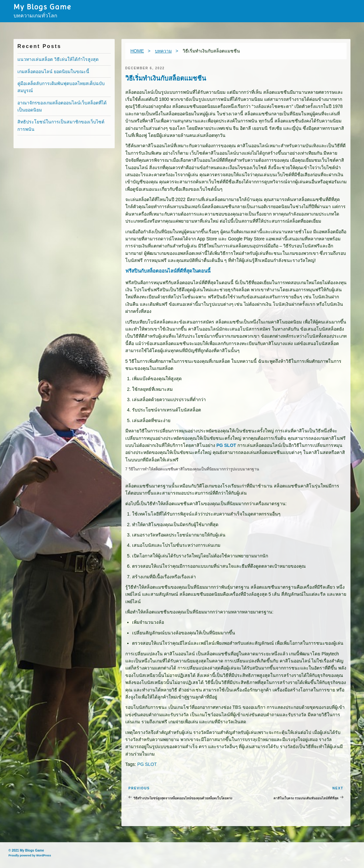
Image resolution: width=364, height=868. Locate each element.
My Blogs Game (42, 7)
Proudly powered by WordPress (30, 855)
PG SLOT (226, 445)
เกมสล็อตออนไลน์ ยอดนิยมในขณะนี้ (53, 72)
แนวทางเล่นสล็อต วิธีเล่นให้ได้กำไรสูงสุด (58, 59)
